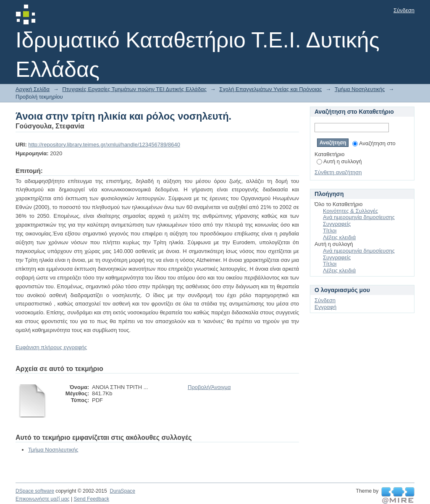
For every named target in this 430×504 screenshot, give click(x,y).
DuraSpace (122, 491)
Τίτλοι (330, 231)
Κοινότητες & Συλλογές (350, 211)
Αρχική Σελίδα (33, 89)
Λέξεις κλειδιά (339, 237)
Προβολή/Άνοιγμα (209, 387)
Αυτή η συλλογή (339, 161)
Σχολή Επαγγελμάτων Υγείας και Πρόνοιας (270, 89)
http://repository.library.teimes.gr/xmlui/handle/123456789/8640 (104, 145)
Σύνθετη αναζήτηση (338, 172)
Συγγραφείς (337, 224)
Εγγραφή (325, 307)
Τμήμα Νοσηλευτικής (360, 89)
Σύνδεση (404, 10)
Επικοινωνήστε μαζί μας (43, 499)
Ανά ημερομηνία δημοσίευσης (359, 217)
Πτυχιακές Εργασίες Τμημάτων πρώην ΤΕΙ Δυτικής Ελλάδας (134, 89)
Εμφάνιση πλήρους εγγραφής (51, 347)
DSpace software (35, 491)
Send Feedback (91, 499)
